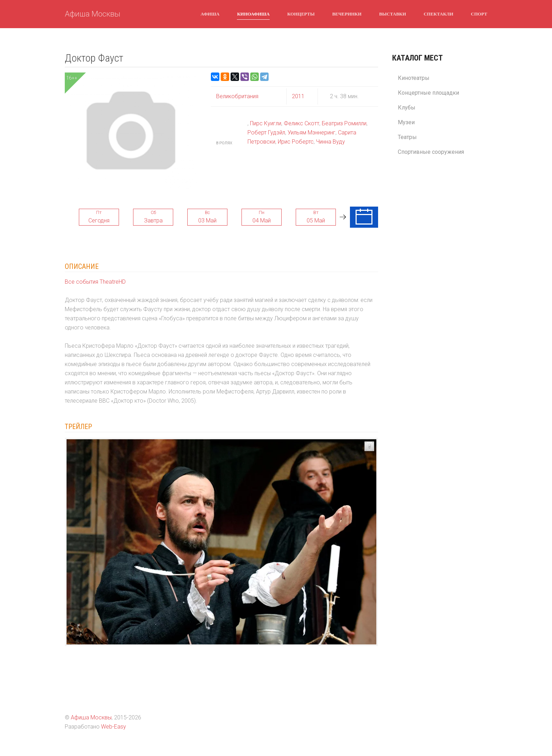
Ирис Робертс (296, 142)
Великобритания (237, 96)
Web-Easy (114, 727)
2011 (298, 96)
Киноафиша (253, 14)
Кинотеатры (414, 78)
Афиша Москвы (93, 14)
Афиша (210, 14)
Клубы (407, 108)
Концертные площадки (428, 93)
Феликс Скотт (302, 123)
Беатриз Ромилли (344, 123)
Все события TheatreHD (95, 282)
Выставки (393, 14)
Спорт (479, 14)
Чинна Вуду (331, 142)
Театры (407, 137)
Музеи (406, 122)
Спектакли (438, 14)
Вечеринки (347, 14)
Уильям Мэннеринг (312, 133)
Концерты (301, 14)
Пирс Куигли (266, 123)
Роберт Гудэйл (266, 133)
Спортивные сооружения (431, 152)
